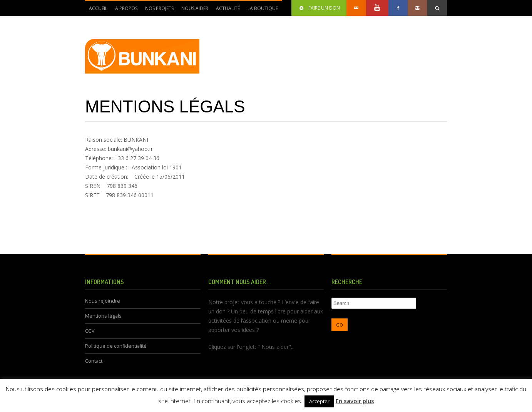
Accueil (98, 8)
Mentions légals (103, 316)
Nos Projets (157, 10)
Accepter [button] (319, 401)
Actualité (226, 10)
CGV (90, 331)
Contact (94, 361)
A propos (124, 10)
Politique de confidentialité (116, 346)
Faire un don (319, 8)
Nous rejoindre (103, 301)
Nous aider (193, 10)
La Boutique (263, 8)
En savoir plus (355, 401)
